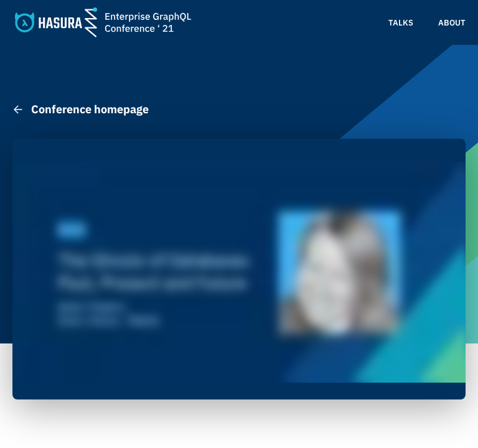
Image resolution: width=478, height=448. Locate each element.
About (452, 23)
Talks (401, 23)
